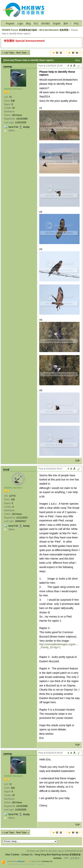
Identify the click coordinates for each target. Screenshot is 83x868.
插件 (66, 24)
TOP (77, 461)
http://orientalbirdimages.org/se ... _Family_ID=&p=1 (59, 646)
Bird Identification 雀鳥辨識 (54, 30)
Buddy (27, 127)
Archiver (57, 858)
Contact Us (27, 855)
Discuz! (21, 861)
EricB (6, 470)
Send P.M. (13, 127)
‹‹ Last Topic (8, 53)
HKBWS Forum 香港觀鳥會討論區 (19, 30)
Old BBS (45, 24)
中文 (36, 24)
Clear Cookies (12, 855)
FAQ (76, 24)
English (57, 24)
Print (78, 60)
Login (20, 24)
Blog (28, 24)
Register (10, 24)
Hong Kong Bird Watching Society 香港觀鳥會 (58, 855)
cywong (7, 67)
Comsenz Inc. (47, 861)
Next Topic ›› (22, 53)
